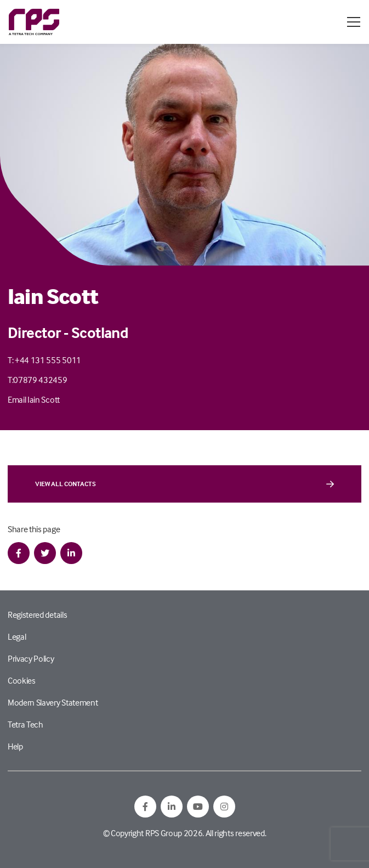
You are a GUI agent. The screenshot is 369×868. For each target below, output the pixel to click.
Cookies (22, 680)
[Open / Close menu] (354, 22)
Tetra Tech (25, 724)
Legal (17, 636)
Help (15, 746)
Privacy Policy (31, 658)
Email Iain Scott (34, 399)
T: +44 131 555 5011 (44, 360)
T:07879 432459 (38, 380)
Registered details (37, 615)
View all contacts (185, 484)
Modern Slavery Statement (53, 702)
